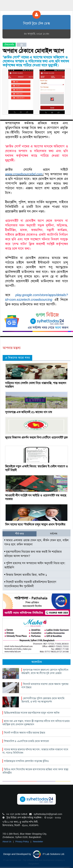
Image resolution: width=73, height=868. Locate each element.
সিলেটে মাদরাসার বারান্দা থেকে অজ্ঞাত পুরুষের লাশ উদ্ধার (45, 686)
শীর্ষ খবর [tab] (19, 534)
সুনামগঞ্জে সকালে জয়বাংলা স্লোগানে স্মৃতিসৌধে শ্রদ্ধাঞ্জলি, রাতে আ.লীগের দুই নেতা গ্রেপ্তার (45, 671)
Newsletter (38, 842)
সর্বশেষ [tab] (54, 534)
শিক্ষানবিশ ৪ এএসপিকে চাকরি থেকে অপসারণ (26, 741)
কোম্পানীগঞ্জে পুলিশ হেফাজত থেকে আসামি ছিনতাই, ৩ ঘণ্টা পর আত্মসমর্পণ (43, 700)
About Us (7, 842)
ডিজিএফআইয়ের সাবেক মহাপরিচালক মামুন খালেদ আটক (32, 713)
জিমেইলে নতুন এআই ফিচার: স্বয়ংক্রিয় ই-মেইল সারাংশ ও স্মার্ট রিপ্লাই (36, 468)
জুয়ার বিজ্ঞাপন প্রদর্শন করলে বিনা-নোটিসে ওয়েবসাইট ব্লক (36, 437)
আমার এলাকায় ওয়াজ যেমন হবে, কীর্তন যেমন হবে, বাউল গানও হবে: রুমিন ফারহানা (36, 542)
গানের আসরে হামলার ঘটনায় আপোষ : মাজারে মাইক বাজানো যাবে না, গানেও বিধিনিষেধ (35, 751)
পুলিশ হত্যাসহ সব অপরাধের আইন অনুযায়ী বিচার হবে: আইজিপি (35, 565)
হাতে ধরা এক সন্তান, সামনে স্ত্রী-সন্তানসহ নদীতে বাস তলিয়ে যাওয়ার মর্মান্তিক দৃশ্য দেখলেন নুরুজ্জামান (36, 723)
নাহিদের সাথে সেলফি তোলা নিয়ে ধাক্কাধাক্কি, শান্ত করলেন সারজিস (36, 385)
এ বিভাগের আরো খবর (17, 358)
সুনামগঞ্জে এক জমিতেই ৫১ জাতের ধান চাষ (28, 412)
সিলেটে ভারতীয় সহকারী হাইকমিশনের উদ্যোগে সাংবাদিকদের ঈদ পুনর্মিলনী (30, 584)
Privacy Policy (23, 842)
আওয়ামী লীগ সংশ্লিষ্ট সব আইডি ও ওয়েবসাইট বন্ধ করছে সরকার (36, 497)
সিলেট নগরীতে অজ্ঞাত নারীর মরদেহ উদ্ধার (25, 733)
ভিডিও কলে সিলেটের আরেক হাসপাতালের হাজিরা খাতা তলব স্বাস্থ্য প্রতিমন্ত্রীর (35, 771)
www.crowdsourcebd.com (24, 174)
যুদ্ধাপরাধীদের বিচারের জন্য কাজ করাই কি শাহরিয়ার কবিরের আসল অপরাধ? (33, 554)
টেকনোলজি (9, 45)
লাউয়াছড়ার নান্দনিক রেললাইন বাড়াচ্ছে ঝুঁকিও (26, 761)
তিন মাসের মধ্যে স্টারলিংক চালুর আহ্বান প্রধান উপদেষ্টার (35, 524)
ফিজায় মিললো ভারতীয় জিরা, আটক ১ (26, 575)
